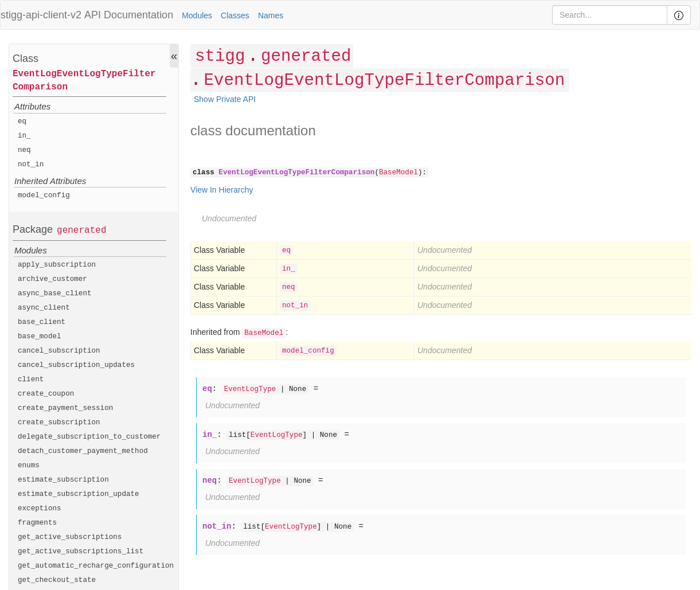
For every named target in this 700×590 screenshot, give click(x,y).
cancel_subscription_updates (76, 365)
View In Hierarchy (222, 190)
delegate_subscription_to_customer (89, 437)
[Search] (610, 15)
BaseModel (398, 173)
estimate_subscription (63, 480)
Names (271, 15)
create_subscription (59, 423)
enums (29, 466)
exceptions (40, 509)
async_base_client (55, 294)
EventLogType (250, 389)
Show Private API (225, 99)
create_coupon (46, 394)
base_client (42, 322)
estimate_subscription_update (79, 494)
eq (22, 122)
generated (81, 230)
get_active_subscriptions (70, 537)
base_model (40, 337)
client (31, 380)
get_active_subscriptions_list (81, 552)
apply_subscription (57, 265)
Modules (197, 15)
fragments (37, 523)
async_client (44, 308)
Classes (235, 15)
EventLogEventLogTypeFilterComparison (84, 81)
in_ (24, 136)
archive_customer (52, 279)
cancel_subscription (59, 351)
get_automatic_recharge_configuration (96, 566)
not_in (31, 165)
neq (24, 150)
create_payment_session (65, 408)
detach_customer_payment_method (83, 451)
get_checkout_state (57, 580)
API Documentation (129, 15)
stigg (220, 56)
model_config (44, 196)
